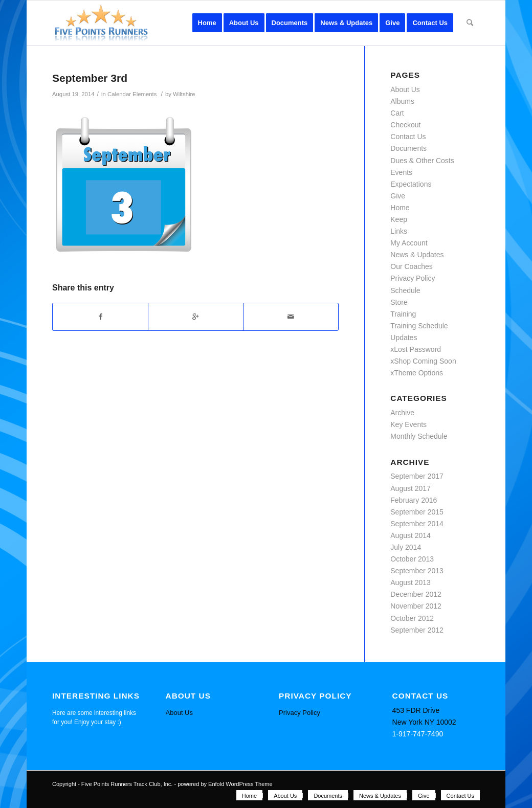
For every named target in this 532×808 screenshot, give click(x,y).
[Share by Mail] (291, 317)
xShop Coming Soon (423, 361)
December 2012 (416, 594)
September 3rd (90, 78)
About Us (405, 89)
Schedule (405, 290)
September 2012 (417, 630)
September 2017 (417, 476)
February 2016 (414, 500)
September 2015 (417, 512)
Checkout (405, 125)
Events (401, 172)
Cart (397, 113)
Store (399, 302)
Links (399, 231)
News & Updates (417, 255)
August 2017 (411, 488)
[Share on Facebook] (100, 317)
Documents (408, 148)
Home (400, 208)
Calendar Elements (132, 94)
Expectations (411, 184)
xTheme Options (417, 373)
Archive (402, 413)
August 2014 (411, 535)
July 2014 (406, 547)
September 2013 (417, 571)
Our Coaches (411, 266)
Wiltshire (184, 94)
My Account (409, 243)
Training (403, 314)
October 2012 (412, 618)
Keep (399, 219)
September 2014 (417, 524)
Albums (402, 101)
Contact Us (408, 137)
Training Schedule (419, 326)
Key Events (408, 424)
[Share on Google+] (196, 317)
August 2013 (411, 582)
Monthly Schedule (419, 436)
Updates (404, 338)
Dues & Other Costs (422, 161)
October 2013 (412, 559)
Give (398, 196)
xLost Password (416, 349)
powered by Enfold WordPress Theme (225, 784)
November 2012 (416, 606)
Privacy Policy (413, 278)
